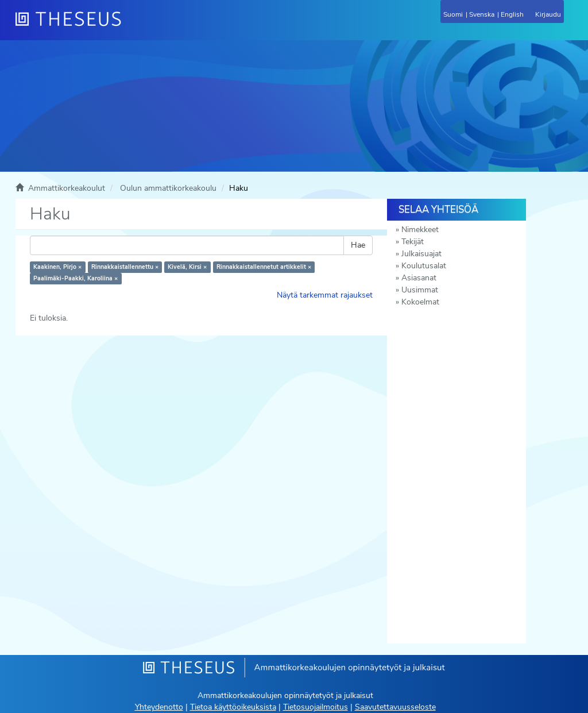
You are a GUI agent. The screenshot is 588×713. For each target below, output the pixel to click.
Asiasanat (419, 278)
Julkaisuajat (421, 254)
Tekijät (413, 242)
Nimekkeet (420, 230)
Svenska (482, 14)
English (512, 14)
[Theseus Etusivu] (130, 26)
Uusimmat (420, 290)
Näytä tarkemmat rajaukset (325, 295)
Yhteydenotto (159, 707)
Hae (358, 245)
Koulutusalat (424, 266)
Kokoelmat (420, 302)
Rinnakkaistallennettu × (125, 267)
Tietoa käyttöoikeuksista (233, 707)
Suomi (453, 14)
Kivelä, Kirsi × (187, 267)
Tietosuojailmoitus (316, 707)
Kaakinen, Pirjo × (57, 267)
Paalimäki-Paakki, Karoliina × (76, 278)
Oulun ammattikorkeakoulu (168, 188)
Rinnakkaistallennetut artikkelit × (264, 267)
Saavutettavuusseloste (395, 707)
